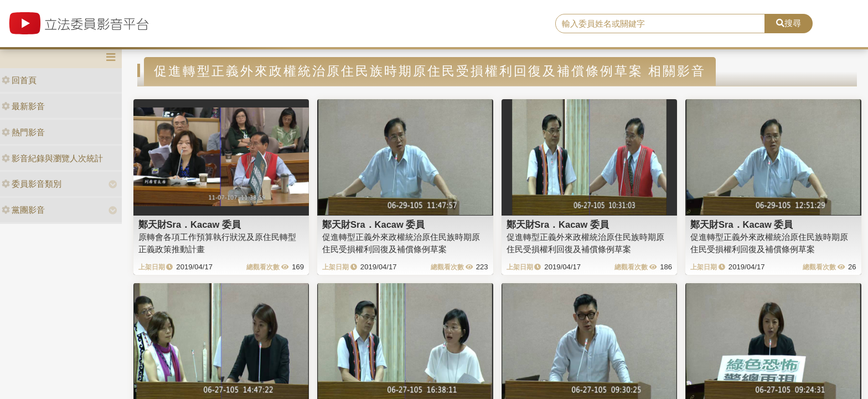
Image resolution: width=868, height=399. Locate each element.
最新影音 (23, 106)
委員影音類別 (32, 184)
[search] (660, 24)
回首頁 (19, 80)
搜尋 (789, 23)
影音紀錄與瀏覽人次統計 (52, 158)
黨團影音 (23, 210)
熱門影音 (23, 132)
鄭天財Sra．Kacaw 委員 (190, 224)
